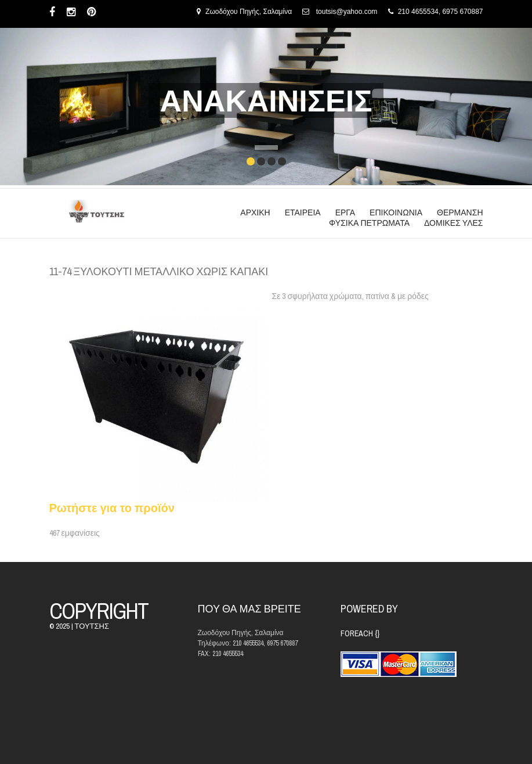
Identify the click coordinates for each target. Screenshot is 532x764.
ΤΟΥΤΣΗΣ (92, 626)
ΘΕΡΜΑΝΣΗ (460, 212)
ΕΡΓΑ (345, 212)
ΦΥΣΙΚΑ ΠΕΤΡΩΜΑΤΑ (369, 223)
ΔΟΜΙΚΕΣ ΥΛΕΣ (453, 223)
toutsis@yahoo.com (347, 12)
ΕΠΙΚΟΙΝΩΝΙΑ (396, 212)
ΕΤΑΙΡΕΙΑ (303, 212)
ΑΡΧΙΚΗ (255, 212)
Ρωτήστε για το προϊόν (112, 508)
